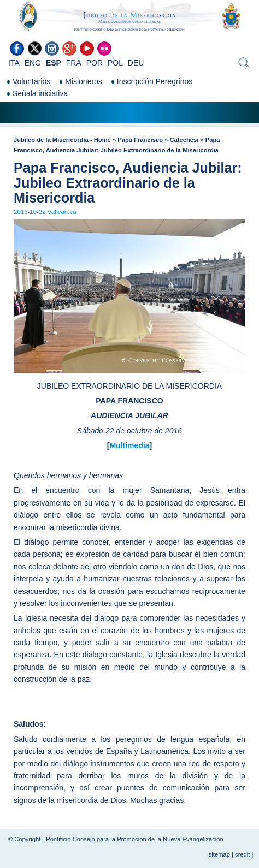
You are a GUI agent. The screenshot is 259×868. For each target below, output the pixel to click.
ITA (14, 63)
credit (242, 854)
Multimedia (129, 445)
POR (95, 63)
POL (115, 63)
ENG (33, 63)
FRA (74, 63)
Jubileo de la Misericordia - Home (62, 140)
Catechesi (184, 140)
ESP (54, 63)
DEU (136, 63)
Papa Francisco (140, 140)
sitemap (219, 854)
